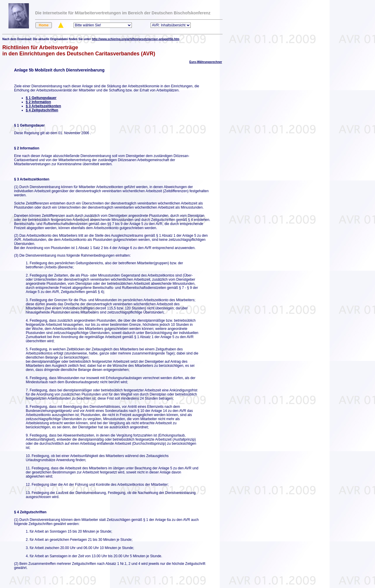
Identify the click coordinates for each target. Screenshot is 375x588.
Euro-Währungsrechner (206, 62)
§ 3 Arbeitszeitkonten (43, 106)
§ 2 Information (38, 102)
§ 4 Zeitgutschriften (42, 110)
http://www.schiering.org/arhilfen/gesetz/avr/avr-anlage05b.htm (136, 39)
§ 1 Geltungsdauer (41, 98)
